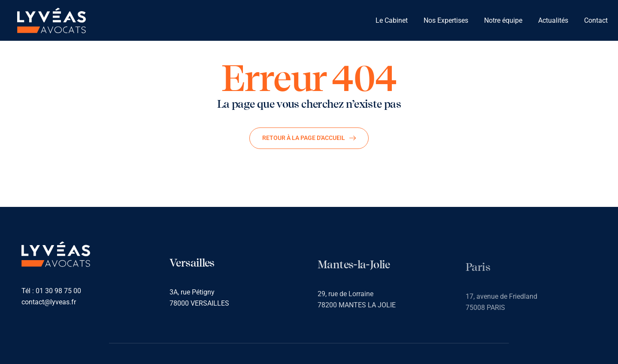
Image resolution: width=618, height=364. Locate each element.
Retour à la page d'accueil (309, 138)
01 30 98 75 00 (58, 291)
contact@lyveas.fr (49, 302)
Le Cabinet (392, 20)
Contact (596, 20)
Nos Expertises (446, 20)
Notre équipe (503, 20)
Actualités (553, 20)
